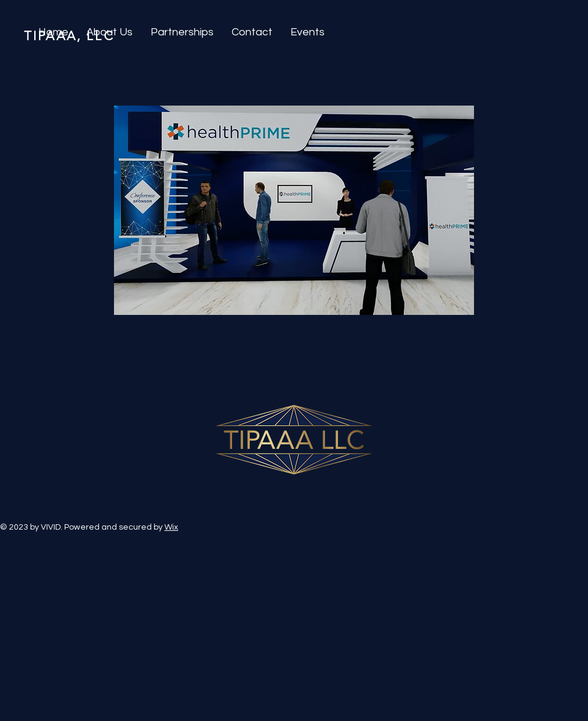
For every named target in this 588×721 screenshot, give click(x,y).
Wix (171, 527)
